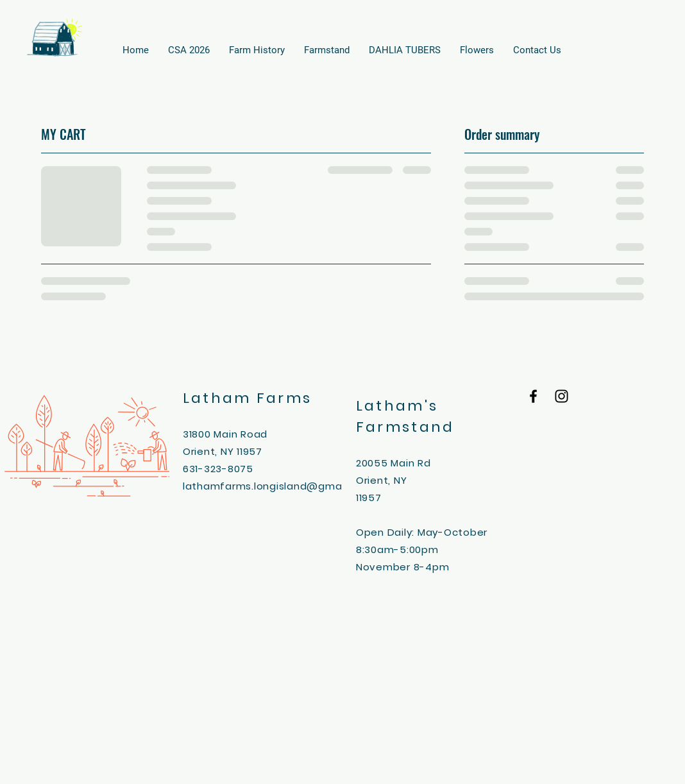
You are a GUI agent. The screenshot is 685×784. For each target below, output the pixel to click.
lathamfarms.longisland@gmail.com (278, 486)
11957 (369, 498)
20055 (374, 463)
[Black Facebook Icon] (533, 396)
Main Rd (410, 463)
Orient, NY (382, 480)
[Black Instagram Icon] (562, 396)
